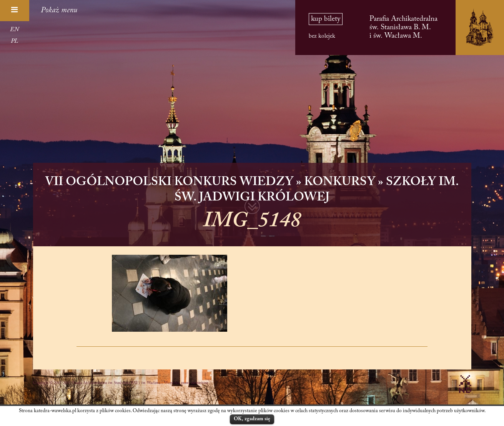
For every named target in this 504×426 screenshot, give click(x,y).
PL (14, 41)
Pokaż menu (59, 10)
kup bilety (326, 19)
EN (14, 30)
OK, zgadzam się (252, 419)
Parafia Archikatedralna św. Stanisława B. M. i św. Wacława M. (403, 28)
